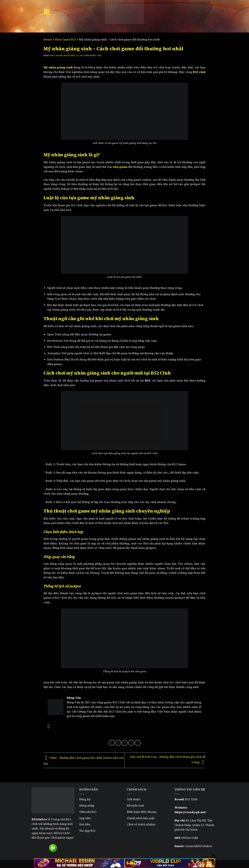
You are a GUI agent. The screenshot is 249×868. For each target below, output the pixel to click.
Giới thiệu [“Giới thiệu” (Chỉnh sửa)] (134, 799)
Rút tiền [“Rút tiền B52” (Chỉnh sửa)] (85, 824)
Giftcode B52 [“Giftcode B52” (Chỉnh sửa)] (88, 812)
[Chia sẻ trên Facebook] (112, 743)
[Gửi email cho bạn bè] (125, 743)
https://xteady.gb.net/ (190, 812)
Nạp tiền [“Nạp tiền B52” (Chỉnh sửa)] (85, 818)
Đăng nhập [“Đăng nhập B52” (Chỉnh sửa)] (87, 805)
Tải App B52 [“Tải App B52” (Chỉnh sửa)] (87, 831)
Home (48, 39)
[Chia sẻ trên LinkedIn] (138, 743)
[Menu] (47, 12)
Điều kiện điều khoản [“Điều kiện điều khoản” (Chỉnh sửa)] (142, 812)
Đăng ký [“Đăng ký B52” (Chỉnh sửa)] (85, 799)
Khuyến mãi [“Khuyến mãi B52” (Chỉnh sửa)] (135, 805)
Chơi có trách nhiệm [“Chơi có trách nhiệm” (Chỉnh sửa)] (141, 824)
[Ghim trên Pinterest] (131, 743)
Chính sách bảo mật (141, 818)
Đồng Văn (96, 55)
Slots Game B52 (65, 39)
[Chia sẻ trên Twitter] (118, 743)
